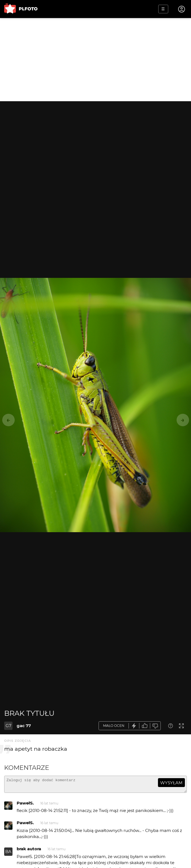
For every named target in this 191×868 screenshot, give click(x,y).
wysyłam (171, 783)
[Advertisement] (95, 60)
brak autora (29, 851)
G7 (8, 726)
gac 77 (24, 726)
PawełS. (25, 805)
